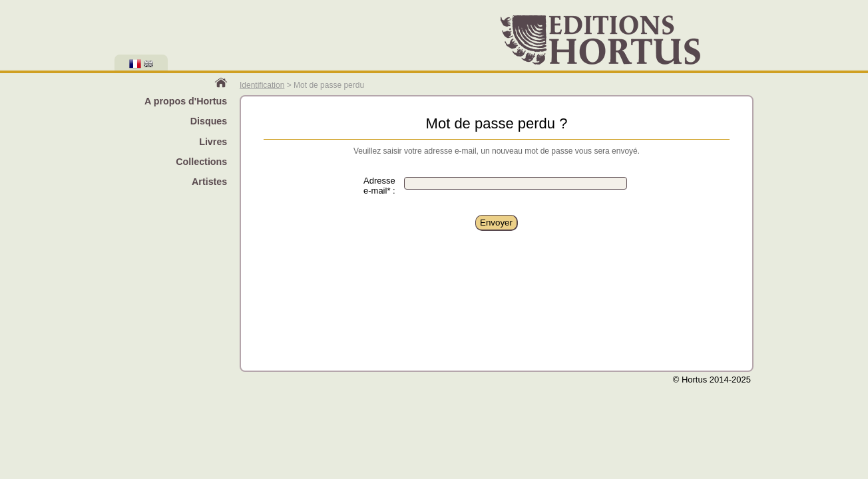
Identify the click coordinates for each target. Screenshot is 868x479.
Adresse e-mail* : (379, 186)
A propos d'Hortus (186, 101)
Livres (213, 142)
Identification (262, 85)
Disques (209, 121)
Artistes (209, 182)
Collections (201, 162)
